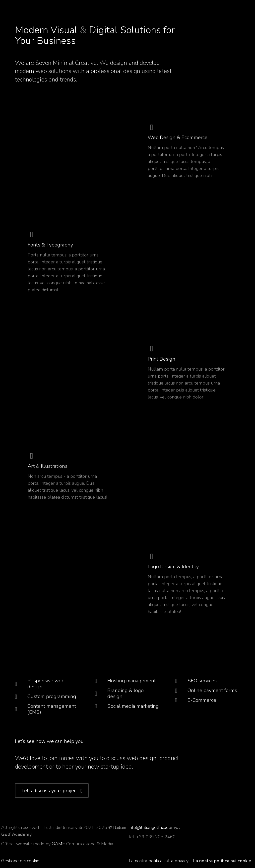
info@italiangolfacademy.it (154, 827)
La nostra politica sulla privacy (159, 861)
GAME (59, 844)
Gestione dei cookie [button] (20, 861)
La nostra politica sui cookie (222, 861)
